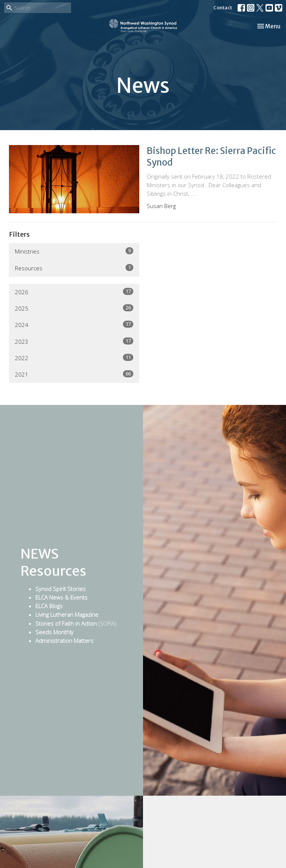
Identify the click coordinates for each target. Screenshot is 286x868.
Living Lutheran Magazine (67, 614)
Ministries (74, 251)
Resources (74, 268)
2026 (74, 292)
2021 (74, 374)
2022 (74, 358)
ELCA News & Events (61, 597)
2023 (74, 341)
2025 (74, 308)
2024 (74, 325)
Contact (223, 8)
